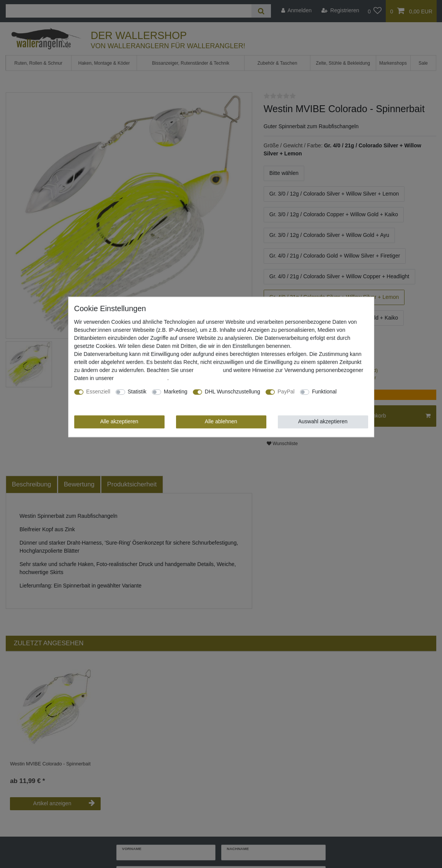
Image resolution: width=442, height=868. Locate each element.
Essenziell (98, 392)
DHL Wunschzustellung (232, 392)
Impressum (208, 370)
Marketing (175, 392)
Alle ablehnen (221, 422)
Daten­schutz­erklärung (141, 379)
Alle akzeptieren (119, 422)
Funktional (324, 392)
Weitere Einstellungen (100, 400)
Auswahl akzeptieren (323, 422)
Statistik (137, 392)
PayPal (286, 392)
